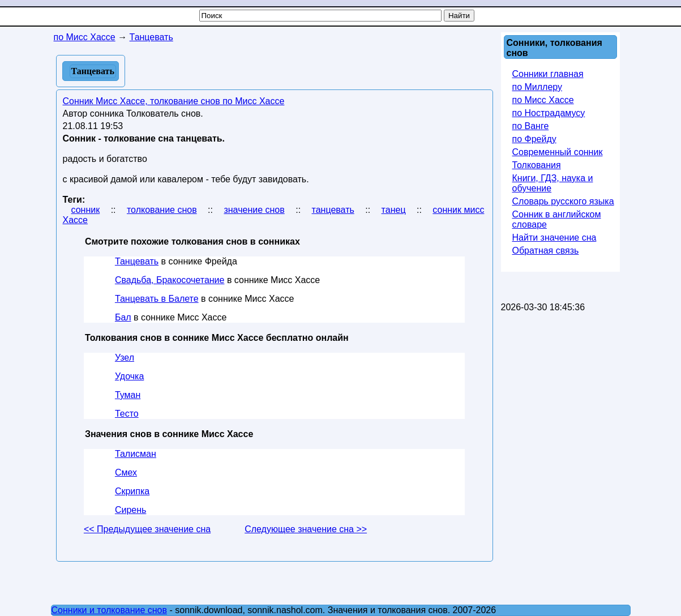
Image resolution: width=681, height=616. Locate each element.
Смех (126, 472)
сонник (86, 210)
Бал (123, 317)
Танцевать (137, 261)
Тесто (127, 414)
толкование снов (162, 210)
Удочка (129, 376)
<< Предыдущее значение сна (147, 529)
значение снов (254, 210)
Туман (128, 395)
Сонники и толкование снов (110, 610)
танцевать (333, 210)
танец (394, 210)
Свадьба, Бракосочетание (170, 280)
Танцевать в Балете (157, 299)
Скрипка (132, 491)
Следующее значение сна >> (306, 529)
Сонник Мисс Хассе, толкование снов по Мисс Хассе (174, 101)
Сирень (130, 510)
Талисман (136, 454)
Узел (125, 358)
